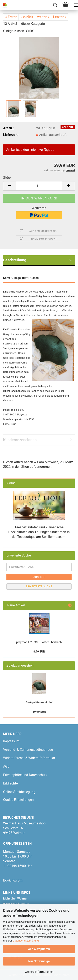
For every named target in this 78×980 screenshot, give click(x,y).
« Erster (11, 17)
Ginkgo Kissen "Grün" (39, 702)
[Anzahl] (39, 186)
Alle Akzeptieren (39, 949)
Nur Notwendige (39, 961)
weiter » (43, 17)
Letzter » (60, 17)
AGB (6, 766)
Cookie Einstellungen (18, 800)
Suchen (39, 577)
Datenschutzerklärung (26, 941)
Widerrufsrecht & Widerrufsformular (29, 758)
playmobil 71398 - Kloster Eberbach (39, 642)
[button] (9, 186)
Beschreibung (15, 260)
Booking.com (13, 880)
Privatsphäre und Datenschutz (25, 775)
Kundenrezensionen (20, 440)
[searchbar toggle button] (55, 5)
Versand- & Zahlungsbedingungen (28, 750)
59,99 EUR (39, 712)
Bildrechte (10, 783)
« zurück (27, 17)
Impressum (11, 741)
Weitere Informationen (39, 972)
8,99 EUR (39, 651)
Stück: (8, 178)
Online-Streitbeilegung (19, 792)
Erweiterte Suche (39, 587)
